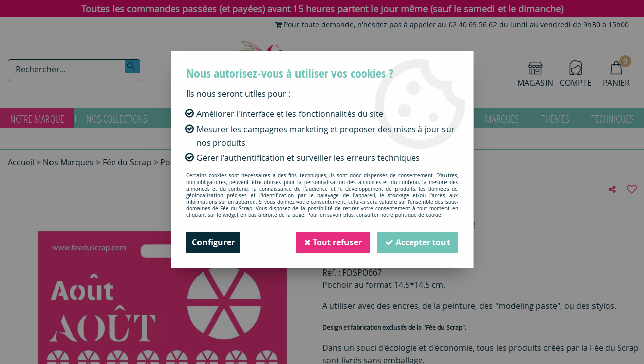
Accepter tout (418, 242)
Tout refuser (333, 242)
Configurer (213, 242)
